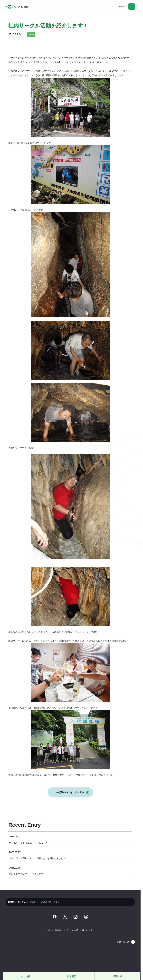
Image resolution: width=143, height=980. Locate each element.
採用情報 (117, 976)
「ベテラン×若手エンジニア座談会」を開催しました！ (37, 858)
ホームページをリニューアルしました (29, 843)
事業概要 (72, 976)
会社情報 (26, 976)
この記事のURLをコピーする (69, 792)
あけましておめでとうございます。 (27, 874)
